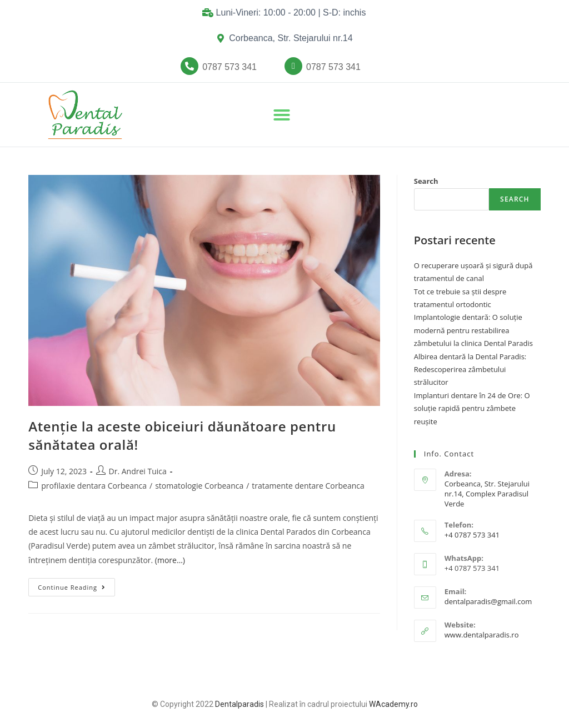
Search (426, 181)
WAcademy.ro (393, 704)
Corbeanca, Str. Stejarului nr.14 (291, 38)
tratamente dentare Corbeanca (308, 486)
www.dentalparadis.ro (482, 635)
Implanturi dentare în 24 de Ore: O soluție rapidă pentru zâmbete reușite (472, 408)
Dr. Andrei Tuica (138, 471)
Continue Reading (76, 585)
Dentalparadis (239, 704)
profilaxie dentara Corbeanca (94, 486)
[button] (229, 67)
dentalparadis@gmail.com (488, 601)
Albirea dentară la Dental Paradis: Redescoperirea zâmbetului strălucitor (470, 370)
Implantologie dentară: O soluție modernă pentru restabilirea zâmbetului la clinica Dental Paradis (473, 330)
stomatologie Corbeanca (199, 486)
